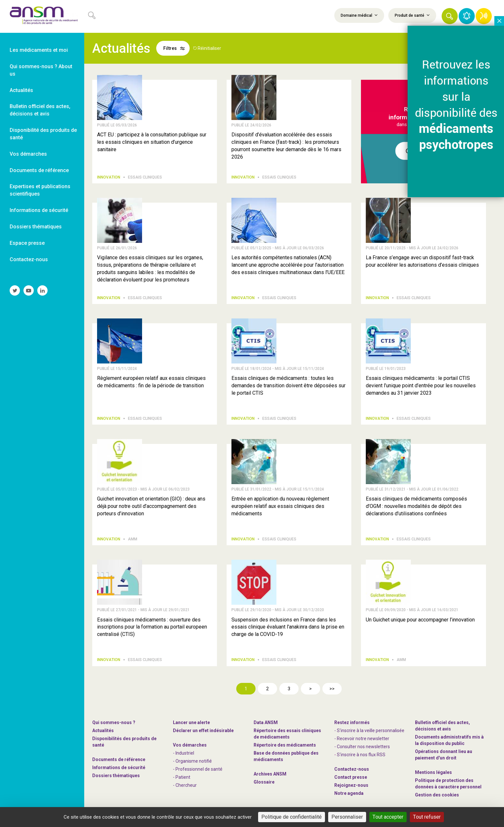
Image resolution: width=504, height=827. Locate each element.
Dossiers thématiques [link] (36, 227)
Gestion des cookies (437, 795)
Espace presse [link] (27, 243)
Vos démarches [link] (28, 154)
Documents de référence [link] (39, 170)
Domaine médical (359, 15)
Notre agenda (349, 793)
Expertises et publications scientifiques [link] (40, 190)
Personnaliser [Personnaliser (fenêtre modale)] (347, 817)
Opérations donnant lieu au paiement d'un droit (444, 755)
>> (332, 689)
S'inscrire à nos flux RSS (361, 755)
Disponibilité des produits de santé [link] (43, 134)
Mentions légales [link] (433, 772)
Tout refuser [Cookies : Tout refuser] (427, 817)
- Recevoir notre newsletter (362, 739)
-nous (351, 785)
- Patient (182, 777)
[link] (42, 16)
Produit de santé (412, 15)
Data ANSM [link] (266, 722)
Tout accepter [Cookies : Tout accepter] (388, 817)
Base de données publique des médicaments (286, 756)
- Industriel (184, 753)
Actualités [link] (21, 90)
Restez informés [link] (352, 722)
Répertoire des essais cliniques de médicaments (287, 734)
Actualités (103, 731)
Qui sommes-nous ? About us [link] (41, 70)
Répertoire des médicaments (285, 745)
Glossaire (264, 782)
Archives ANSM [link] (270, 774)
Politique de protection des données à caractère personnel (448, 784)
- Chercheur (185, 785)
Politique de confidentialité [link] (292, 817)
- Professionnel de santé (198, 769)
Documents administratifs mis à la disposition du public (449, 740)
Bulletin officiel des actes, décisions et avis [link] (40, 110)
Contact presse (351, 777)
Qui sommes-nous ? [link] (114, 722)
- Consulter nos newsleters (362, 747)
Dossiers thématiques (116, 776)
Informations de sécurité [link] (39, 210)
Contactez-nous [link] (29, 259)
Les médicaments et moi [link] (39, 50)
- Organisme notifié (192, 761)
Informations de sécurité (119, 767)
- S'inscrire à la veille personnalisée (369, 731)
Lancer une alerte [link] (191, 722)
